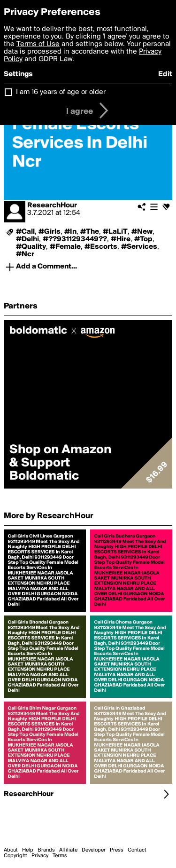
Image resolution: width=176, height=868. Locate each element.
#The (90, 232)
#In (70, 232)
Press (117, 850)
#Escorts (101, 247)
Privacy (40, 856)
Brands (46, 850)
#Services (139, 247)
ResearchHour (52, 205)
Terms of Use (38, 44)
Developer (94, 850)
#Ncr (25, 254)
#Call (25, 232)
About (11, 850)
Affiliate (68, 850)
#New (142, 232)
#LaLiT (115, 232)
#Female (65, 247)
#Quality (31, 247)
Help (28, 850)
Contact (137, 850)
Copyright (15, 856)
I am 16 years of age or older (61, 92)
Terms (60, 856)
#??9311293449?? (75, 239)
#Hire (121, 239)
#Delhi (27, 239)
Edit (165, 74)
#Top (143, 239)
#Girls (50, 232)
